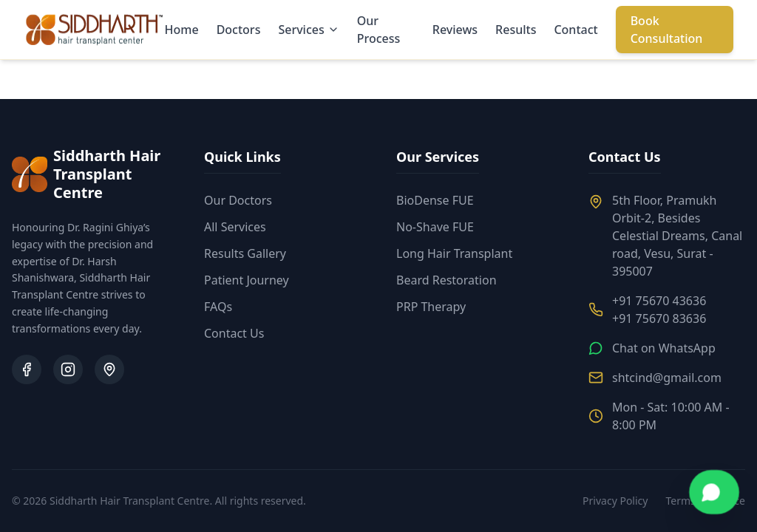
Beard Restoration (447, 280)
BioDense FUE (435, 200)
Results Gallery (245, 253)
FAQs (218, 307)
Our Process (379, 30)
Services (308, 30)
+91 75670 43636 (659, 301)
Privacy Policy (615, 501)
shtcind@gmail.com (667, 378)
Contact (576, 30)
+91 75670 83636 (659, 318)
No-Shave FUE (435, 227)
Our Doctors (238, 200)
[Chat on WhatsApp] (714, 492)
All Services (235, 227)
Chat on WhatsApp (664, 348)
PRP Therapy (431, 307)
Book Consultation (667, 30)
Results (516, 30)
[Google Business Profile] (109, 369)
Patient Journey (247, 280)
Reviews (455, 30)
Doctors (239, 30)
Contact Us (234, 333)
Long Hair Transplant (454, 253)
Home (182, 30)
